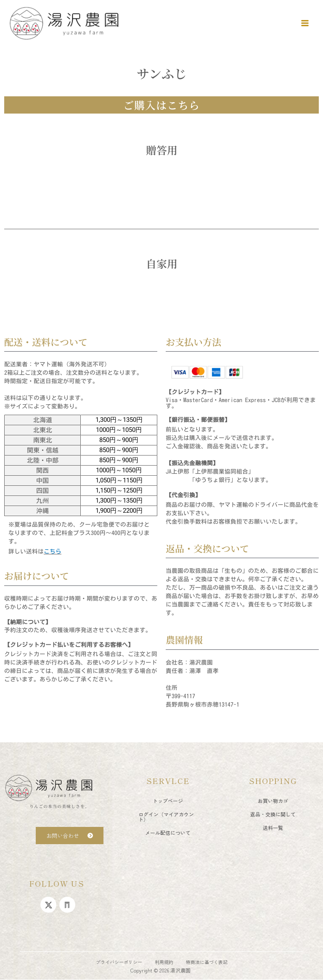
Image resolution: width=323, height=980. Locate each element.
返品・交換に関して (273, 814)
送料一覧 (273, 828)
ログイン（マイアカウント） (166, 817)
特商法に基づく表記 (207, 962)
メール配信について (168, 833)
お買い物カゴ (273, 801)
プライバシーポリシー (119, 962)
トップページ (168, 801)
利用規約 (164, 962)
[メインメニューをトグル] (305, 23)
